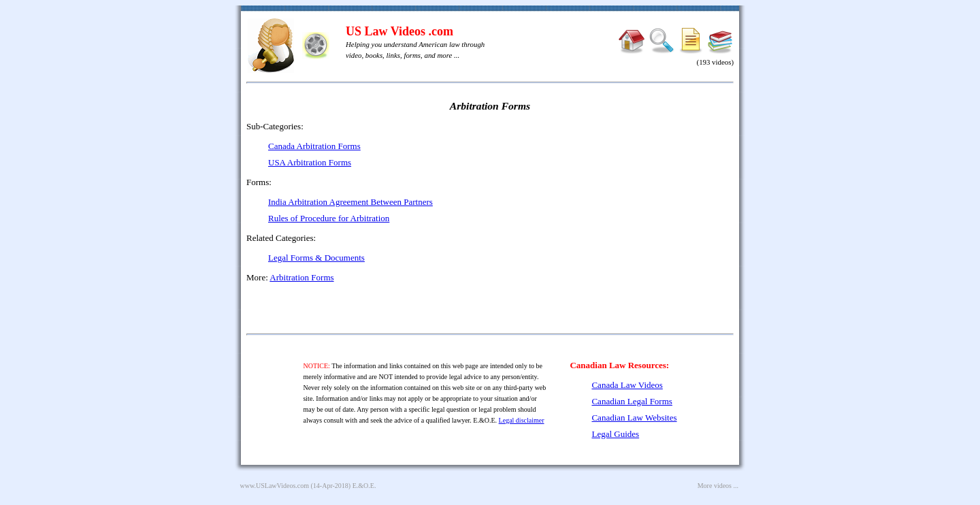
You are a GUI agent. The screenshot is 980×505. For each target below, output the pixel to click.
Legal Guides (615, 434)
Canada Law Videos (627, 385)
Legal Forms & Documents (316, 258)
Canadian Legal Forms (632, 401)
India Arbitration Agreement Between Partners (350, 202)
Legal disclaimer (522, 420)
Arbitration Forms (301, 277)
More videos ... (718, 486)
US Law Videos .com (399, 31)
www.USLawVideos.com (275, 486)
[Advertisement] (617, 218)
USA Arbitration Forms (310, 162)
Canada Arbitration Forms (314, 146)
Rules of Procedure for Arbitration (329, 218)
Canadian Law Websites (634, 418)
